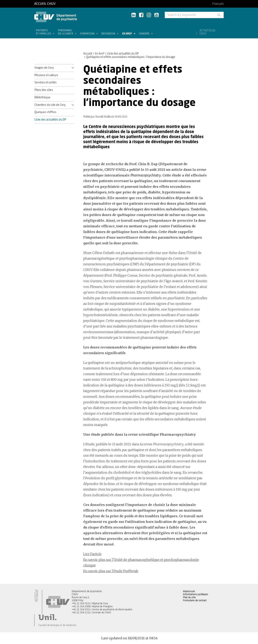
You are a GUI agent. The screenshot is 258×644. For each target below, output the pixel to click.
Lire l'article (92, 554)
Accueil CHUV (45, 4)
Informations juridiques (196, 594)
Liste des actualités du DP (123, 54)
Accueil (88, 54)
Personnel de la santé (66, 32)
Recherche (109, 34)
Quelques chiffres (45, 112)
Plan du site (189, 597)
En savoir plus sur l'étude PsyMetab (111, 571)
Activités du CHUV (208, 32)
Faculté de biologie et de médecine (57, 625)
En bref (127, 34)
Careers (144, 34)
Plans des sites (44, 90)
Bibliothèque (42, 98)
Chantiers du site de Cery (50, 105)
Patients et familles (44, 32)
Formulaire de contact (195, 600)
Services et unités (46, 83)
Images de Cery (44, 68)
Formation (88, 34)
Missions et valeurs (46, 75)
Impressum (189, 591)
